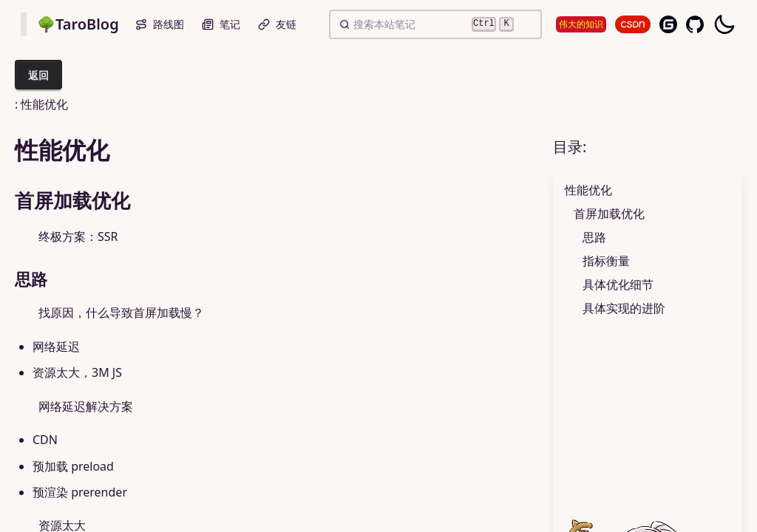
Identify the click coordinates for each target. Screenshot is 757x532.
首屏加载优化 (609, 214)
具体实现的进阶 (624, 308)
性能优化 (588, 190)
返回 (38, 75)
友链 (277, 24)
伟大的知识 (581, 24)
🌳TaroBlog (78, 24)
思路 (594, 237)
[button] (344, 24)
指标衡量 (606, 261)
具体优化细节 (618, 284)
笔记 (221, 24)
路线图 (160, 24)
